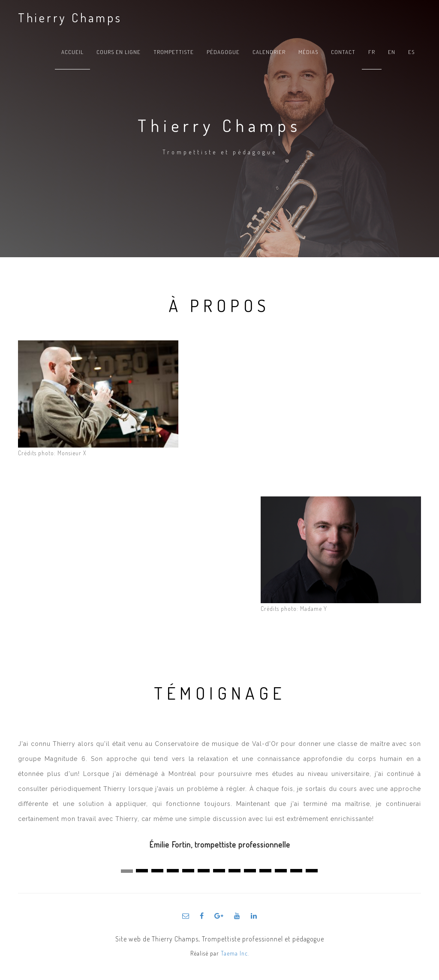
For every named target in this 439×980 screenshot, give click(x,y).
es (411, 52)
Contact (343, 52)
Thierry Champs (70, 18)
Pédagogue (223, 52)
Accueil (72, 52)
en (392, 52)
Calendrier (269, 52)
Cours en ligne (119, 52)
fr (372, 52)
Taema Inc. (235, 953)
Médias (308, 52)
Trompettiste (174, 52)
